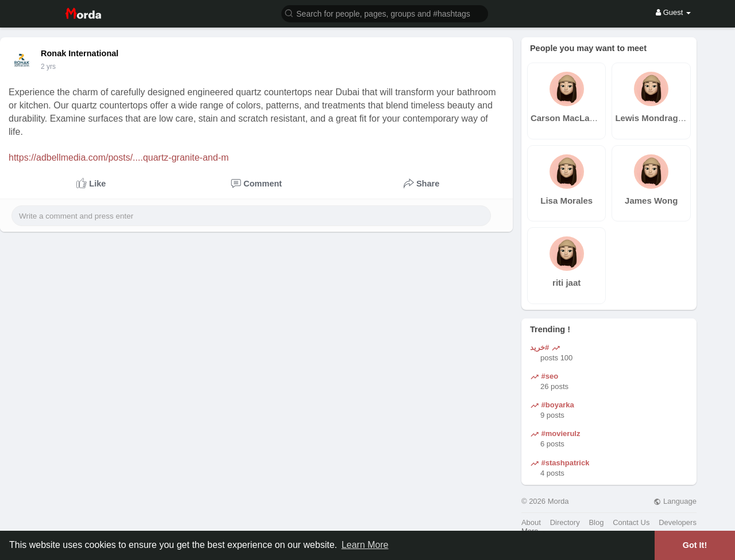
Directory (565, 522)
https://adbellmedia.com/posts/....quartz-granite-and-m (119, 157)
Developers (678, 522)
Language (675, 501)
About (531, 522)
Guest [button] (673, 12)
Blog (596, 522)
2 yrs (48, 67)
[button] (385, 13)
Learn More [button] (365, 545)
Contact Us (631, 522)
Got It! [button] (695, 545)
